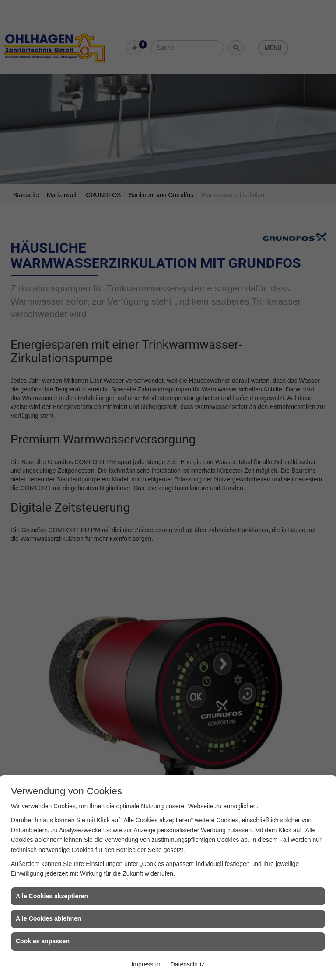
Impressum (146, 964)
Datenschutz (188, 964)
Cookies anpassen (43, 941)
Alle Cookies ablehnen (48, 918)
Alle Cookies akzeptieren (52, 896)
